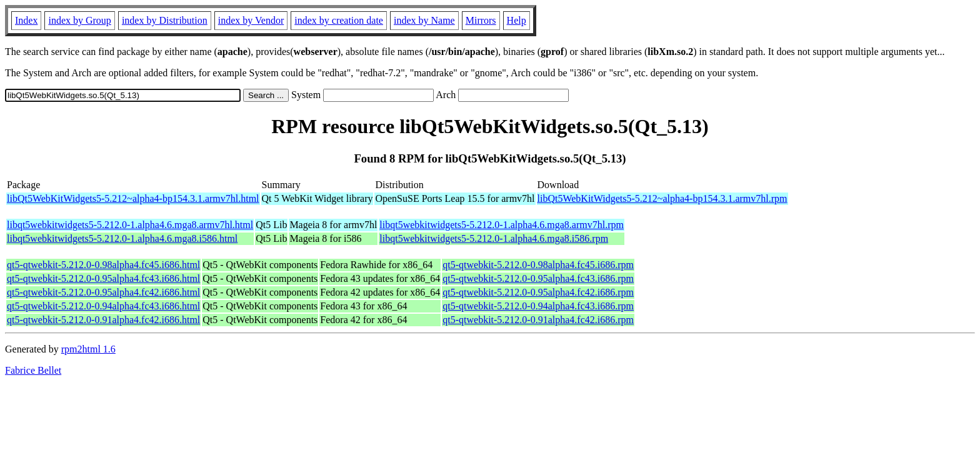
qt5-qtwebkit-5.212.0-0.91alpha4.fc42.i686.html (103, 320)
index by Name (424, 20)
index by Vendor (251, 20)
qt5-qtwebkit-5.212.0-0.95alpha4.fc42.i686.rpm (538, 292)
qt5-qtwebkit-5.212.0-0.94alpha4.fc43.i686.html (103, 306)
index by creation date (339, 20)
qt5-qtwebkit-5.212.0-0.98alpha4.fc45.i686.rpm (538, 265)
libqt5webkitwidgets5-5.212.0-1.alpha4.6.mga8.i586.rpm (494, 238)
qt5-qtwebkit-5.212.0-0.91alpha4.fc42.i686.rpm (538, 320)
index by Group (79, 20)
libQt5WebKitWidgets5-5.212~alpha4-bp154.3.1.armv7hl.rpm (662, 198)
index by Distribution (165, 20)
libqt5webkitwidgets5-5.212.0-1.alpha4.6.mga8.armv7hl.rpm (502, 225)
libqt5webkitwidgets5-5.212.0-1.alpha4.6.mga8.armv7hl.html (130, 225)
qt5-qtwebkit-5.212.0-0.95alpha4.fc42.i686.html (103, 292)
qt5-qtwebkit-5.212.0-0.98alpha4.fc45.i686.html (103, 265)
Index (26, 20)
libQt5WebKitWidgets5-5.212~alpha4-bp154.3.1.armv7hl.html (133, 198)
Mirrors (481, 20)
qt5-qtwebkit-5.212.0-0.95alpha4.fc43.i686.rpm (538, 278)
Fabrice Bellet (33, 370)
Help (517, 20)
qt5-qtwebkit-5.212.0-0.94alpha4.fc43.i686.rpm (538, 306)
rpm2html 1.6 (88, 349)
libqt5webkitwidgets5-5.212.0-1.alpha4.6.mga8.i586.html (122, 238)
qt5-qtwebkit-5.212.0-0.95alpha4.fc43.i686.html (103, 278)
